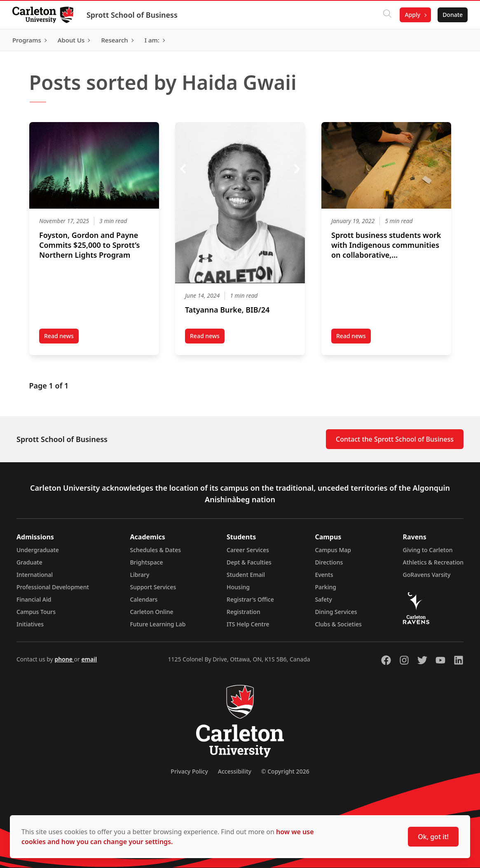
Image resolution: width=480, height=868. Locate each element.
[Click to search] (386, 15)
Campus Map (333, 550)
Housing (238, 587)
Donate (452, 15)
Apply (412, 15)
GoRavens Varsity (427, 575)
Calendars (144, 599)
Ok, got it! (433, 837)
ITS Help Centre (248, 624)
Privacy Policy (189, 771)
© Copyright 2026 (285, 771)
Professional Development (53, 587)
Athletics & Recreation (433, 562)
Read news (61, 338)
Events (324, 575)
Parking (325, 587)
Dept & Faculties (249, 562)
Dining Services (336, 612)
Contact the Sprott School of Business (395, 439)
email (89, 659)
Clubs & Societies (338, 624)
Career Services (248, 550)
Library (139, 575)
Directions (329, 562)
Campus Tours (36, 612)
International (35, 575)
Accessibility (235, 771)
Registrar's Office (250, 599)
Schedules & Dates (155, 550)
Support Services (153, 587)
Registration (244, 612)
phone (64, 659)
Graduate (29, 562)
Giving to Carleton (428, 550)
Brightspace (146, 562)
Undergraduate (38, 550)
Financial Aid (34, 599)
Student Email (246, 575)
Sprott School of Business (133, 15)
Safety (323, 599)
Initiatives (30, 624)
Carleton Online (151, 612)
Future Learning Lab (158, 624)
